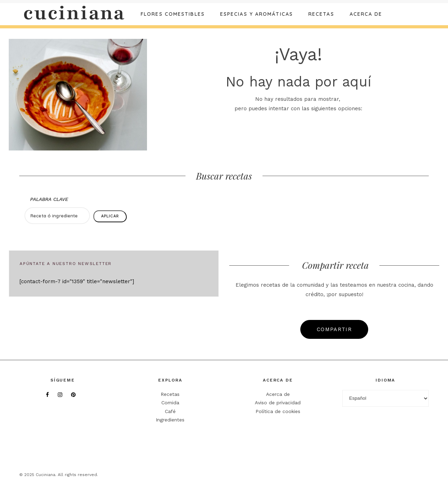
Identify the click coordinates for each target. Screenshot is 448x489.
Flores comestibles (173, 14)
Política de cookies (278, 411)
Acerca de (366, 14)
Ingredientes (170, 420)
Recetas (321, 14)
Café (170, 411)
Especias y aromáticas (257, 14)
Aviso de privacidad (278, 403)
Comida (170, 403)
